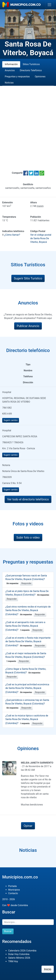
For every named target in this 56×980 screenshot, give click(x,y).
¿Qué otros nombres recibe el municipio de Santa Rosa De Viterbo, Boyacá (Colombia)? (28, 610)
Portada (12, 886)
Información (11, 64)
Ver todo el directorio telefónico (28, 499)
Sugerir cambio (11, 420)
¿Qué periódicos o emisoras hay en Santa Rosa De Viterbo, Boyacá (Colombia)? (27, 704)
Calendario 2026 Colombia (22, 951)
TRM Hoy (13, 961)
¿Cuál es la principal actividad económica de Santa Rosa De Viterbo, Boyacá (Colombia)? (27, 688)
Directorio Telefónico (31, 70)
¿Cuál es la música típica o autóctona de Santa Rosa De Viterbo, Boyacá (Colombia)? (27, 719)
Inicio (48, 969)
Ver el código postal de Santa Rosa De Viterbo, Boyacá (41, 238)
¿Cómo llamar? (12, 235)
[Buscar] (28, 922)
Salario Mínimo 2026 (19, 958)
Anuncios (10, 70)
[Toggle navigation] (49, 5)
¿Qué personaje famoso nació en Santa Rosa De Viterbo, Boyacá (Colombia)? (26, 579)
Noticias (9, 83)
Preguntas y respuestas (17, 77)
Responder (26, 583)
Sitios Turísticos (31, 64)
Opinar (28, 826)
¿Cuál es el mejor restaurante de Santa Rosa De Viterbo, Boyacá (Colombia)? (26, 657)
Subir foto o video (28, 537)
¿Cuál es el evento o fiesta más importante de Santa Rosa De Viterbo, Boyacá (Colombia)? (28, 642)
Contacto (13, 893)
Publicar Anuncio (28, 326)
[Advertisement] (28, 125)
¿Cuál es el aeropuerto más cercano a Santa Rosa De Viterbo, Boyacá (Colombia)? (25, 626)
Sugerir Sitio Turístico (28, 278)
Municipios (14, 890)
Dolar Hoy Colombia (19, 954)
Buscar (8, 931)
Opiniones (40, 77)
